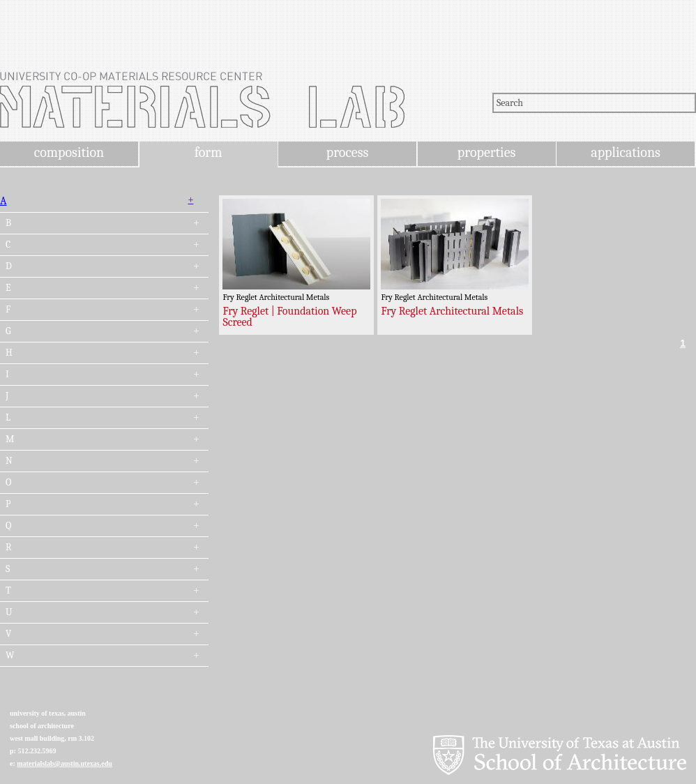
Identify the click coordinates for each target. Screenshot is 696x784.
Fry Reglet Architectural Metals (452, 311)
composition (69, 152)
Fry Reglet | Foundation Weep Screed (289, 317)
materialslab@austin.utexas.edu (65, 763)
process (348, 152)
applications (626, 152)
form (209, 152)
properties (486, 152)
